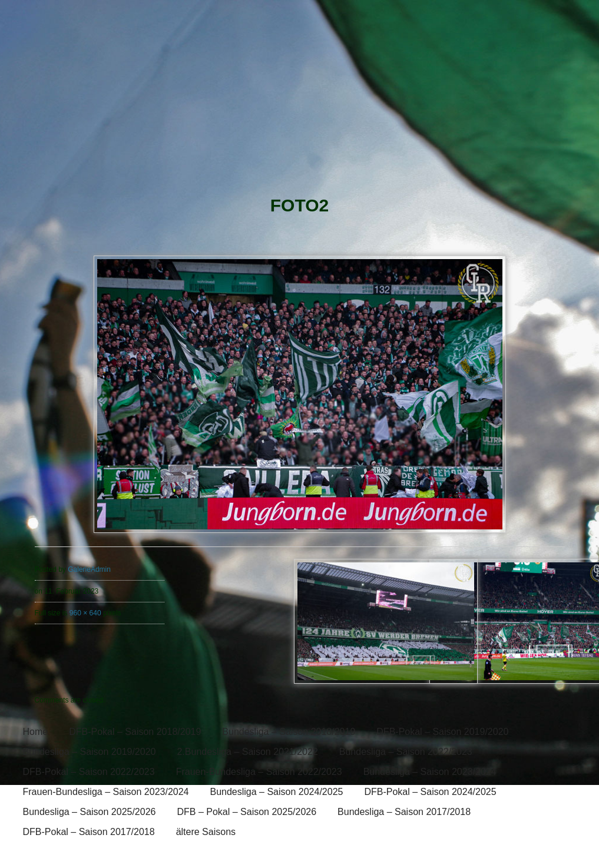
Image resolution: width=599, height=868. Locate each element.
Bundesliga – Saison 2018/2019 (289, 732)
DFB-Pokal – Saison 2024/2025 (430, 792)
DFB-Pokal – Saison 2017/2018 (89, 832)
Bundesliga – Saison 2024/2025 (276, 792)
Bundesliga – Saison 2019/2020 (90, 752)
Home (36, 732)
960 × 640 (85, 613)
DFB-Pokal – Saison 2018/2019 (135, 732)
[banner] (299, 98)
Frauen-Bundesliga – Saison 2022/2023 (259, 772)
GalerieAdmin (89, 569)
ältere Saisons (206, 832)
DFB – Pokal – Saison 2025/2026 (246, 812)
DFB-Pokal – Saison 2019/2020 (442, 732)
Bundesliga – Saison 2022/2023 (406, 752)
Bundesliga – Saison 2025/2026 (90, 812)
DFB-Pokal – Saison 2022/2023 (89, 772)
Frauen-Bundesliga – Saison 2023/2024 (106, 792)
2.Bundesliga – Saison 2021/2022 (247, 752)
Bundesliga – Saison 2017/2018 (404, 812)
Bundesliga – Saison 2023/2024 (430, 772)
